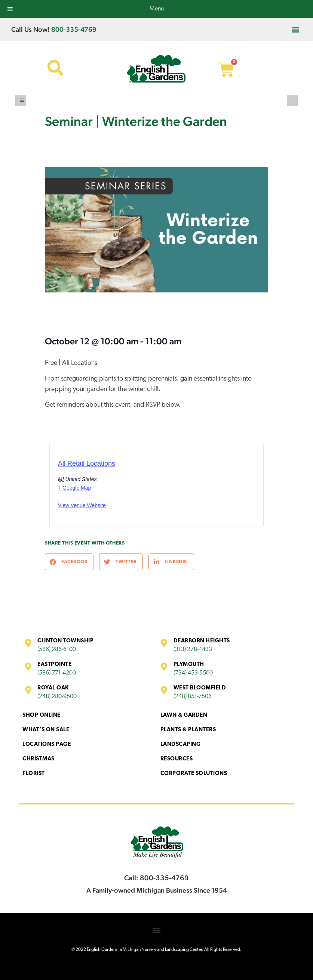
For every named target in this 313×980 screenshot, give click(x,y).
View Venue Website (82, 505)
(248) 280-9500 (57, 697)
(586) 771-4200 (57, 673)
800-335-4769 (74, 29)
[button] (296, 29)
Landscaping (181, 745)
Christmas (39, 759)
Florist (34, 774)
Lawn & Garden (184, 715)
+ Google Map (74, 488)
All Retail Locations (87, 463)
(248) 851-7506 (193, 697)
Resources (177, 759)
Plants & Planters (188, 730)
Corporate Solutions (194, 774)
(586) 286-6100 (57, 649)
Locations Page (47, 745)
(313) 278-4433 (193, 649)
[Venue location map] (188, 488)
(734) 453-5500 (193, 673)
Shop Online (42, 715)
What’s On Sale (46, 730)
